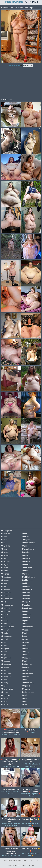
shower (26, 645)
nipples (26, 565)
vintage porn (28, 692)
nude (25, 571)
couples (5, 608)
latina (5, 705)
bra (4, 586)
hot (4, 686)
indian (5, 692)
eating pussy (7, 627)
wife (25, 701)
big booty (6, 561)
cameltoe (6, 593)
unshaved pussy (30, 683)
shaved (26, 642)
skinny (26, 652)
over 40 (26, 593)
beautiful (6, 555)
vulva (25, 695)
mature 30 (27, 589)
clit (3, 602)
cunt (4, 617)
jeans (5, 698)
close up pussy (8, 605)
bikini (4, 568)
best (4, 558)
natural (26, 561)
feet (4, 645)
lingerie (26, 540)
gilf (4, 655)
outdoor (26, 586)
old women (27, 580)
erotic (5, 633)
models (26, 552)
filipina (5, 649)
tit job (25, 677)
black (4, 571)
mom (25, 555)
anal (4, 537)
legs (25, 533)
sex (24, 636)
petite (25, 611)
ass (4, 543)
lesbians (26, 537)
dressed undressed (10, 624)
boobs (5, 580)
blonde (5, 574)
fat (3, 642)
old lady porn (28, 577)
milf (24, 546)
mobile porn (28, 549)
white (25, 698)
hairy (4, 670)
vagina (26, 689)
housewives (7, 689)
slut (24, 655)
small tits (27, 658)
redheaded (27, 627)
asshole (5, 546)
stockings (27, 664)
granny (5, 667)
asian (5, 540)
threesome (27, 673)
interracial (6, 695)
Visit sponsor (28, 66)
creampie (6, 611)
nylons (26, 574)
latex (4, 701)
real (25, 624)
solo (25, 661)
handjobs (6, 677)
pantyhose (27, 608)
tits (24, 680)
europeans (7, 636)
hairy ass (6, 673)
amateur (6, 533)
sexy (25, 639)
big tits (5, 565)
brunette (6, 589)
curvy (5, 621)
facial (4, 639)
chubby (5, 596)
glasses (5, 661)
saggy (25, 630)
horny (5, 683)
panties (26, 605)
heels (5, 680)
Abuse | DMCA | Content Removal (15, 860)
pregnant (27, 614)
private (26, 617)
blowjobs (6, 577)
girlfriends (6, 658)
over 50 (26, 596)
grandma (6, 664)
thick (25, 670)
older (25, 583)
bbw (4, 549)
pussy (25, 621)
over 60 (26, 599)
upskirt (26, 686)
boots (5, 583)
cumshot (6, 614)
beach (5, 552)
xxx (24, 705)
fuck (4, 652)
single (25, 649)
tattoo (25, 667)
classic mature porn (10, 599)
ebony (5, 630)
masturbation (28, 543)
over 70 (26, 602)
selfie (25, 633)
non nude (27, 568)
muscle (26, 558)
